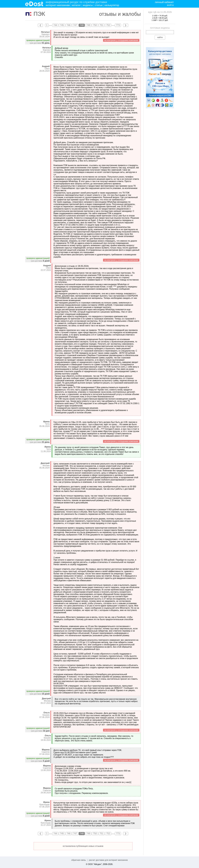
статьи (99, 5)
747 (75, 25)
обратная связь (79, 860)
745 (62, 25)
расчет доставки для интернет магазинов (108, 860)
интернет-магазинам (58, 5)
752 (108, 25)
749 (88, 25)
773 (118, 25)
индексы (88, 5)
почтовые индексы (160, 28)
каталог (76, 5)
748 (82, 25)
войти (170, 5)
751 (102, 25)
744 (55, 25)
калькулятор (112, 5)
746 (69, 25)
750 (95, 25)
